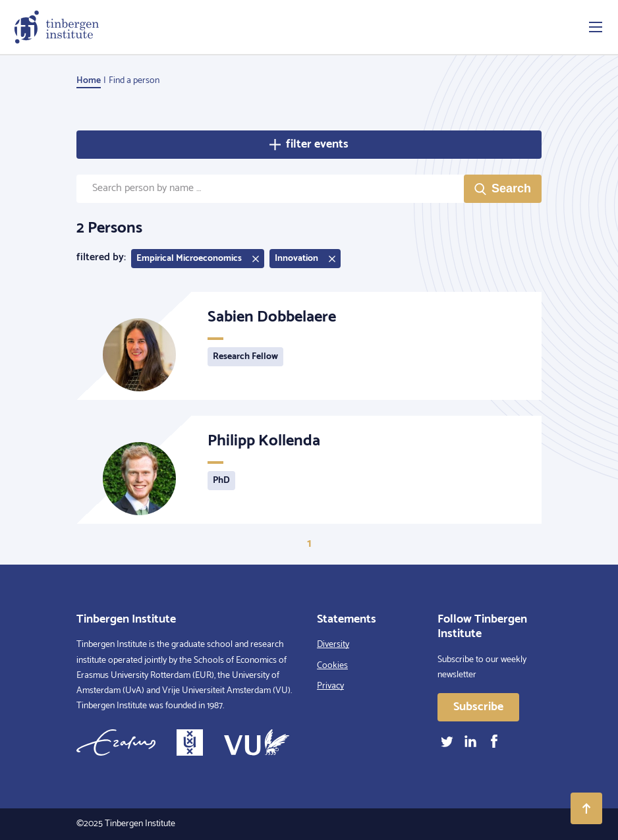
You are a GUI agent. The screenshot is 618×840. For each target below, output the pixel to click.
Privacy (330, 686)
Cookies (332, 666)
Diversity (333, 645)
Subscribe (478, 707)
